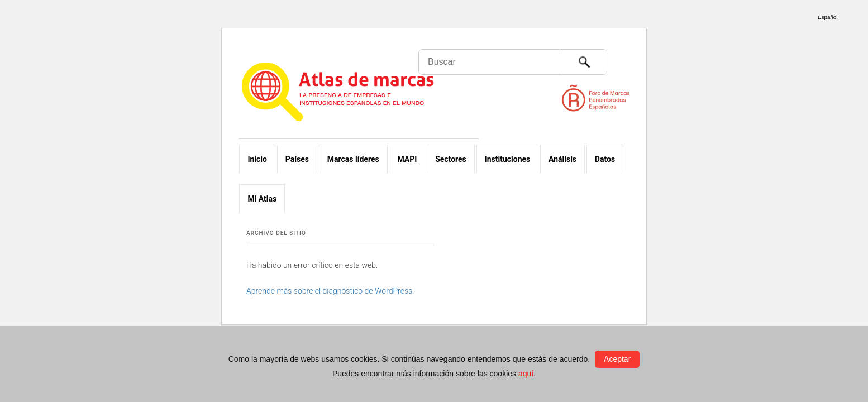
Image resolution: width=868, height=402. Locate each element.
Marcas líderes (353, 159)
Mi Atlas (262, 199)
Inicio (257, 159)
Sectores (451, 159)
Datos (605, 159)
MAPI (407, 159)
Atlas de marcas (352, 94)
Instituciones (508, 159)
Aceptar (617, 359)
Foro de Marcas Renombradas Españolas (821, 61)
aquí (526, 374)
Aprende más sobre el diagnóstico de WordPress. (330, 291)
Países (297, 159)
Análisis (562, 159)
